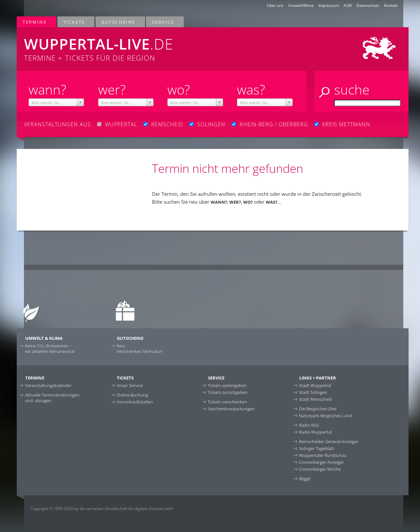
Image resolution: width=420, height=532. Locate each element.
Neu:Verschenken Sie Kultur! (139, 348)
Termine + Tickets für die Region (132, 45)
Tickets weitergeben (227, 385)
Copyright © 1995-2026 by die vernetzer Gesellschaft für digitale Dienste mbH (102, 509)
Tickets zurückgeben (228, 392)
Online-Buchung (132, 395)
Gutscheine (119, 22)
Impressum (329, 5)
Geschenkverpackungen (231, 409)
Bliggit (305, 479)
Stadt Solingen (313, 392)
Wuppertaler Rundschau (323, 455)
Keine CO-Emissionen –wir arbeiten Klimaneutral (50, 348)
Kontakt (391, 5)
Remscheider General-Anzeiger (329, 441)
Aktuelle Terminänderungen (52, 398)
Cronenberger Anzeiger (321, 462)
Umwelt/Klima (301, 5)
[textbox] (56, 103)
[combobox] (56, 102)
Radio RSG (309, 425)
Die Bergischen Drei (318, 409)
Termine (35, 22)
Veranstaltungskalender (48, 385)
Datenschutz (368, 5)
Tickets (74, 22)
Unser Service (130, 385)
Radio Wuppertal (315, 432)
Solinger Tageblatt (316, 448)
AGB (348, 5)
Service (163, 22)
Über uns (275, 5)
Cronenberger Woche (320, 469)
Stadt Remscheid (315, 399)
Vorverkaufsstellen (135, 402)
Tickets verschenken (227, 402)
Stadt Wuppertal (315, 385)
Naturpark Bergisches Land (325, 416)
